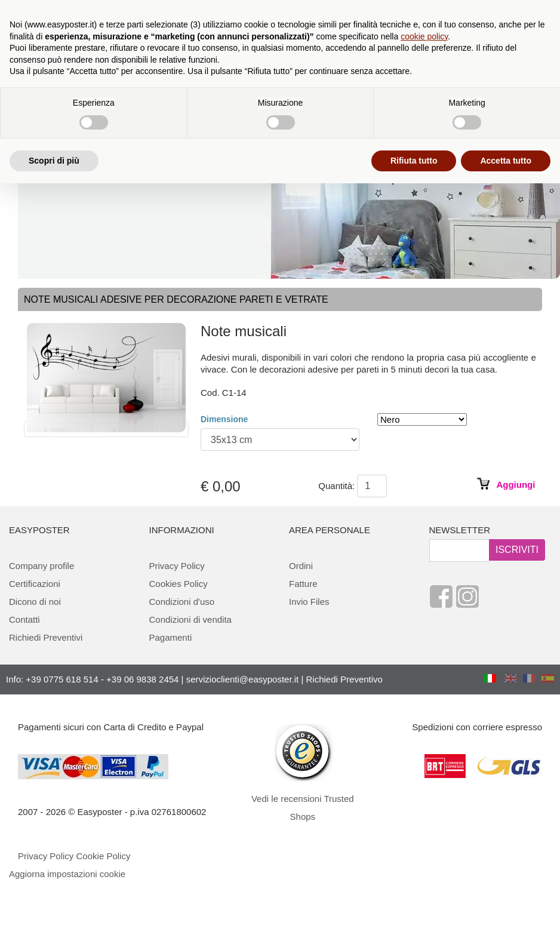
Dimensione (224, 419)
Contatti (24, 619)
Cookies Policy (179, 584)
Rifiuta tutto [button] (414, 161)
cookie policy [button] (424, 36)
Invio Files (309, 602)
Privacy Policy (177, 566)
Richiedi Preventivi (46, 637)
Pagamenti (171, 637)
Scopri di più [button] (54, 161)
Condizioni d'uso (182, 602)
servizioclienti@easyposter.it (243, 679)
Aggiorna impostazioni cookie (67, 874)
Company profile (41, 566)
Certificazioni (35, 584)
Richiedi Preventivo (344, 679)
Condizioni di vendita (190, 619)
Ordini (301, 566)
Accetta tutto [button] (506, 161)
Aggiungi (516, 485)
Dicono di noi (35, 602)
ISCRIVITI (517, 550)
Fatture (303, 584)
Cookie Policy (104, 856)
